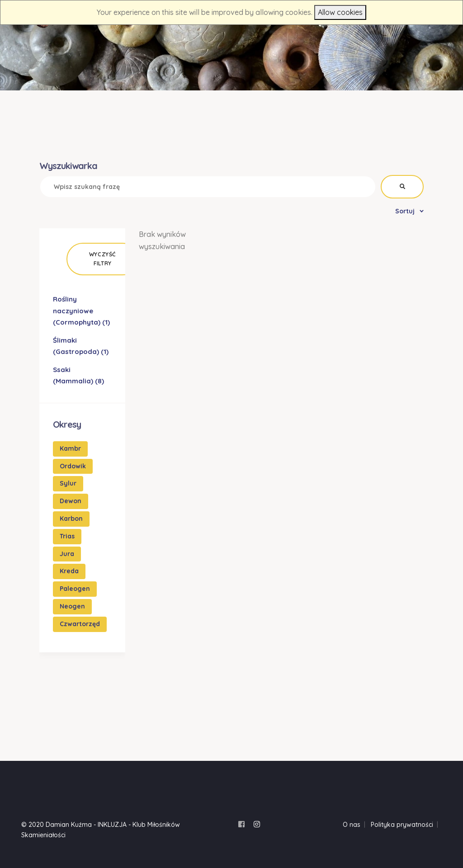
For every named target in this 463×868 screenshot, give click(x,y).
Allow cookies (340, 12)
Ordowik (73, 466)
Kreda (69, 571)
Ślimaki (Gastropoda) (81, 346)
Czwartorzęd (80, 624)
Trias (67, 536)
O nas (352, 825)
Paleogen (75, 589)
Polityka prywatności (402, 825)
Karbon (71, 519)
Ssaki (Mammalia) (78, 375)
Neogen (72, 606)
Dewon (71, 501)
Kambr (70, 448)
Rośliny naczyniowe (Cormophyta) (81, 311)
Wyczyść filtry (103, 259)
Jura (67, 554)
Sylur (68, 483)
